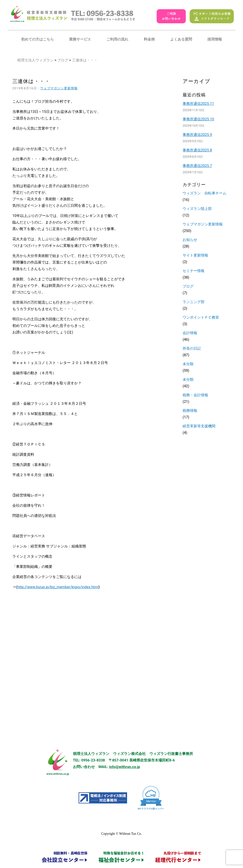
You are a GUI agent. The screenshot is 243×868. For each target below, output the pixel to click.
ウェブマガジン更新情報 (59, 88)
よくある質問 (181, 39)
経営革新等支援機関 (199, 426)
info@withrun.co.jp (125, 767)
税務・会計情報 (195, 395)
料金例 (149, 39)
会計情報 (190, 333)
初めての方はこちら (37, 39)
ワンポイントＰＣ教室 (201, 317)
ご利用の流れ (117, 39)
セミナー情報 (194, 271)
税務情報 (190, 411)
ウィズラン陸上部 (197, 209)
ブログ (63, 60)
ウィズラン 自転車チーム (204, 193)
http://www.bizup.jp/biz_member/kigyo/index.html (58, 587)
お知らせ (190, 240)
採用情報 (215, 39)
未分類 (188, 364)
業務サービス (80, 39)
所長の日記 (192, 348)
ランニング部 (194, 302)
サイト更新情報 (195, 255)
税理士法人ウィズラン (35, 60)
